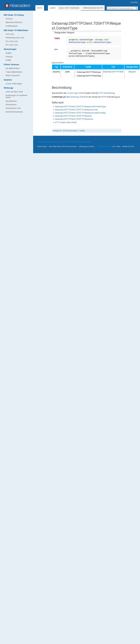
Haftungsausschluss (87, 146)
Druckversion (11, 104)
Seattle (82, 131)
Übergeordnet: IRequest (64, 33)
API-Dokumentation (70, 131)
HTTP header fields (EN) (65, 122)
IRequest (132, 72)
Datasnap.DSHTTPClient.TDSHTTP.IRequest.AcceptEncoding (80, 113)
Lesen (58, 8)
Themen (9, 19)
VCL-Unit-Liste (12, 41)
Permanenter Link (13, 108)
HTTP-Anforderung (107, 93)
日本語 (8, 60)
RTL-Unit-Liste (12, 45)
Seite (40, 8)
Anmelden (134, 2)
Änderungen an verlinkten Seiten (16, 96)
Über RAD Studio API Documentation (63, 146)
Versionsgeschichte (99, 8)
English (9, 53)
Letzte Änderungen (14, 84)
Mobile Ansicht (128, 146)
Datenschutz (42, 146)
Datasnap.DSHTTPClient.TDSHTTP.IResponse (74, 119)
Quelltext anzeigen (75, 8)
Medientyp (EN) (77, 97)
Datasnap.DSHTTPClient (113, 72)
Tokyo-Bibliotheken (14, 72)
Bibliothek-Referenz (14, 22)
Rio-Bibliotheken (13, 68)
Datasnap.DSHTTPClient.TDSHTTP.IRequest (73, 116)
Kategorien (57, 131)
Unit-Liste (10, 34)
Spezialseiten (11, 101)
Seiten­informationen (14, 112)
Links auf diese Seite (14, 92)
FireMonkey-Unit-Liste (15, 38)
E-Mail (118, 146)
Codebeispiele (12, 26)
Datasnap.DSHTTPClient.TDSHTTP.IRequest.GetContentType (80, 106)
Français (9, 57)
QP (114, 146)
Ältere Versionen (13, 75)
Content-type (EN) (75, 93)
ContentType (57, 97)
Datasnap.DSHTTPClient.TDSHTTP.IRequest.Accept (76, 110)
